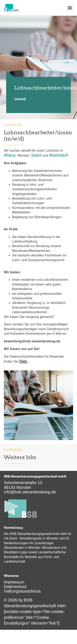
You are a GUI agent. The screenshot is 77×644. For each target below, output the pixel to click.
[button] (70, 8)
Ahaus (10, 155)
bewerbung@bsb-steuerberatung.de (32, 341)
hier (23, 361)
